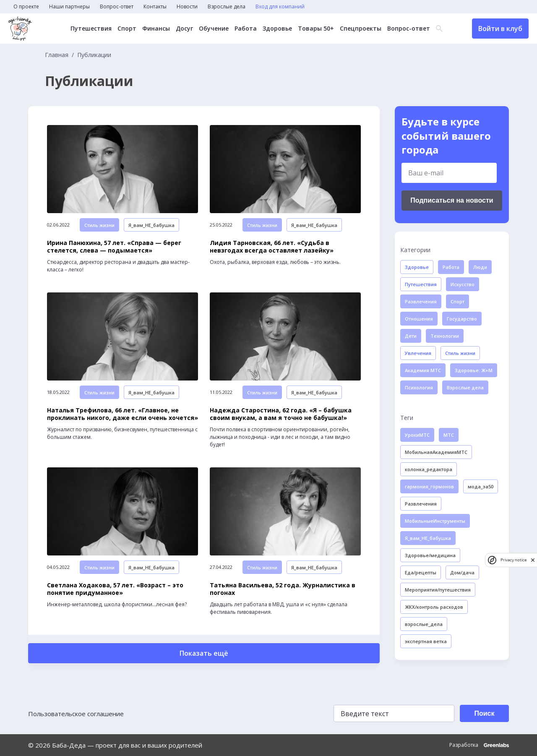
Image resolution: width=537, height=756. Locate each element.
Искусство (463, 284)
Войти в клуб (500, 29)
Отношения (419, 319)
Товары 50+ (315, 29)
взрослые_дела (424, 624)
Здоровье (277, 29)
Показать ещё (204, 653)
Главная (57, 55)
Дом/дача (462, 572)
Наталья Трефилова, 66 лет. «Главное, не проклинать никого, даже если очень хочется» (123, 414)
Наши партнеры (69, 7)
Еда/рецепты (421, 572)
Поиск (484, 713)
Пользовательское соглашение (76, 714)
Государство (462, 319)
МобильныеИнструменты (435, 521)
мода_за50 (481, 486)
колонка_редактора (429, 469)
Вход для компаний (280, 7)
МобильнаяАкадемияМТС (436, 452)
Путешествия (91, 29)
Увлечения (418, 353)
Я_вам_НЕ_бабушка (151, 225)
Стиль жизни (99, 225)
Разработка (479, 745)
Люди (480, 267)
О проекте (26, 7)
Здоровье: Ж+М (474, 370)
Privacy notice (514, 560)
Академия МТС (423, 370)
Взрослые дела (227, 7)
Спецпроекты (360, 29)
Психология (419, 387)
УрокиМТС (417, 435)
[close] (533, 560)
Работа (245, 29)
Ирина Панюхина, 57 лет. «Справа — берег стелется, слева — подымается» (114, 247)
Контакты (155, 7)
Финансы (156, 29)
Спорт (126, 29)
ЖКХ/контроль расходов (434, 607)
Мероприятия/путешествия (438, 590)
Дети (411, 336)
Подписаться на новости (452, 200)
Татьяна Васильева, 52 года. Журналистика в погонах (283, 589)
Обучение (213, 29)
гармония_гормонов (429, 486)
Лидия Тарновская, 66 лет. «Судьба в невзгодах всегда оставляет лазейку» (272, 247)
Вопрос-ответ (117, 7)
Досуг (184, 29)
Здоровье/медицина (430, 555)
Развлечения (421, 301)
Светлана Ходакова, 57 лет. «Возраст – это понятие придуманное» (115, 589)
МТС (449, 435)
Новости (187, 7)
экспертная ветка (426, 641)
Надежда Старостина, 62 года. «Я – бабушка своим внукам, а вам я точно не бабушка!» (281, 414)
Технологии (445, 336)
